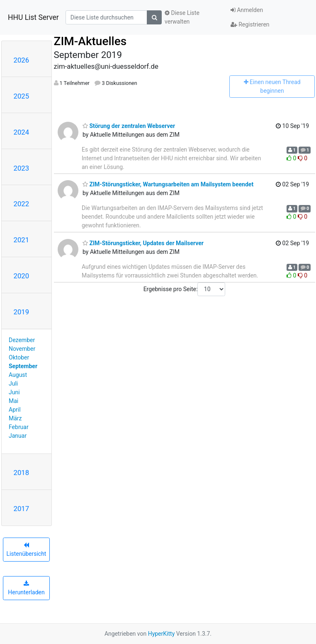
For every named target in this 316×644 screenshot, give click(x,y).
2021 (22, 240)
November (22, 349)
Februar (19, 427)
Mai (13, 401)
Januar (18, 436)
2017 (22, 509)
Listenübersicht (27, 550)
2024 (22, 132)
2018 (22, 473)
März (15, 418)
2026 (22, 60)
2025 (22, 96)
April (15, 410)
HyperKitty (162, 634)
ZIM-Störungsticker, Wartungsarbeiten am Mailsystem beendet (168, 184)
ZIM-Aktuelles (90, 41)
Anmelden (247, 10)
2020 (22, 276)
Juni (14, 392)
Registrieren (250, 24)
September (23, 366)
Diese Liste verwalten (182, 17)
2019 (22, 312)
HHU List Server (33, 17)
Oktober (19, 357)
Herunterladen (26, 588)
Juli (13, 384)
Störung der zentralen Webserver (129, 126)
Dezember (22, 340)
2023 (22, 168)
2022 (22, 204)
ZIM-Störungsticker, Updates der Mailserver (143, 243)
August (18, 375)
